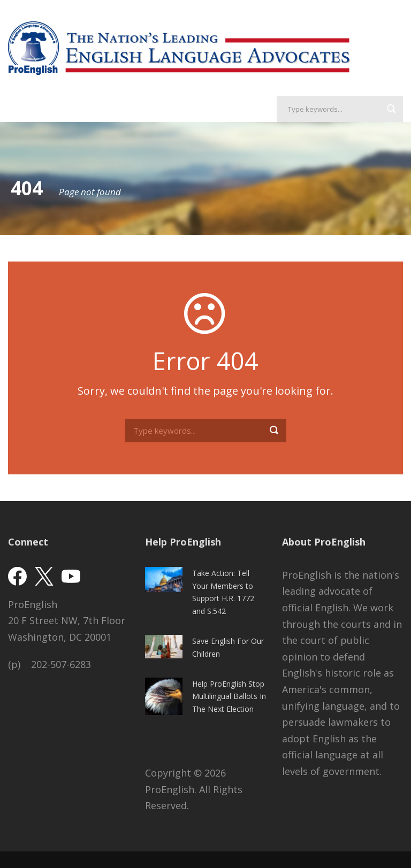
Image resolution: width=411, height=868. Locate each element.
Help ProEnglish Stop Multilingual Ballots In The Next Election (229, 697)
